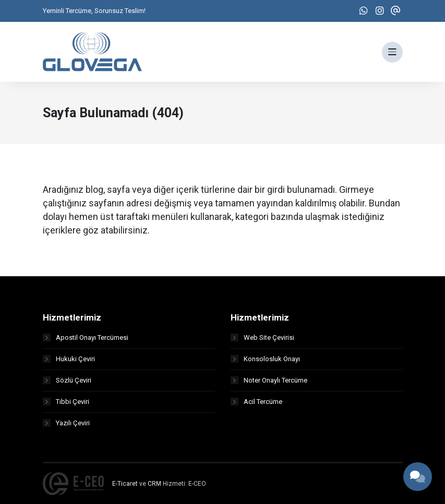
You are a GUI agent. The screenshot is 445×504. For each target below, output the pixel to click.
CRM (154, 484)
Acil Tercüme (256, 402)
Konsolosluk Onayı (265, 359)
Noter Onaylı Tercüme (269, 380)
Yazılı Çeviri (66, 423)
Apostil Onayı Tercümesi (86, 337)
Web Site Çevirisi (262, 337)
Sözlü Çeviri (67, 380)
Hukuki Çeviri (69, 359)
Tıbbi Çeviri (66, 402)
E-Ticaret (125, 484)
